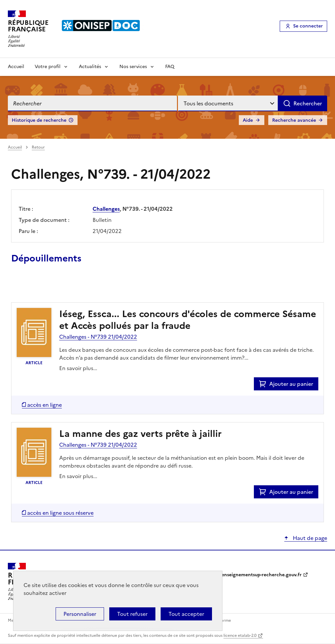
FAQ (170, 67)
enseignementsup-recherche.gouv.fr (262, 575)
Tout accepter (186, 614)
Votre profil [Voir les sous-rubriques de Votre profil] (48, 67)
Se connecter (308, 26)
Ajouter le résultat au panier (54, 287)
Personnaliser (80, 614)
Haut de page (309, 538)
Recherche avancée (294, 120)
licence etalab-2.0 (240, 635)
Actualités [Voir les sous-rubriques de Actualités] (90, 67)
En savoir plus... (78, 368)
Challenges (106, 209)
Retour (38, 147)
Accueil (16, 67)
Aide (248, 120)
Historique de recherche (39, 120)
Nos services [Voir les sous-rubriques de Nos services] (133, 67)
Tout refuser (132, 614)
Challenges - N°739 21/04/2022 (98, 337)
